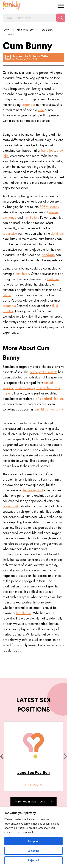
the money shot (33, 490)
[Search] (61, 18)
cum (41, 110)
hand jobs (48, 150)
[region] (33, 838)
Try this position (33, 785)
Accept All (33, 841)
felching (8, 295)
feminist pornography (48, 409)
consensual (10, 506)
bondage (48, 255)
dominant (57, 233)
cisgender (28, 104)
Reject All (34, 860)
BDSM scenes (49, 207)
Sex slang (47, 30)
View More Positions (33, 801)
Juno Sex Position (33, 773)
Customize (33, 851)
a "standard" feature (50, 399)
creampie (9, 306)
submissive (10, 233)
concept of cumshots (43, 372)
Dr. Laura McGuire (40, 56)
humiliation (31, 217)
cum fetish (22, 274)
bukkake (53, 279)
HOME (6, 30)
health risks (24, 613)
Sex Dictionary (25, 30)
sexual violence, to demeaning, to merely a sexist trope (32, 388)
